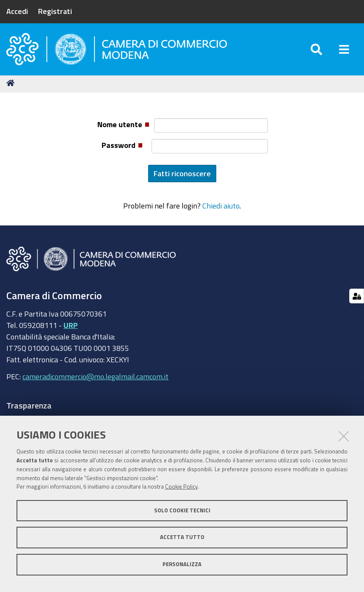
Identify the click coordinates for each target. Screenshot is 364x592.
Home (12, 86)
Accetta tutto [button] (182, 537)
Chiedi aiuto (221, 208)
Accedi (17, 11)
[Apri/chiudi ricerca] (316, 51)
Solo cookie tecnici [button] (182, 510)
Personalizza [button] (182, 564)
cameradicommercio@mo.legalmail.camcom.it (95, 379)
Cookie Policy (181, 487)
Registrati (55, 11)
